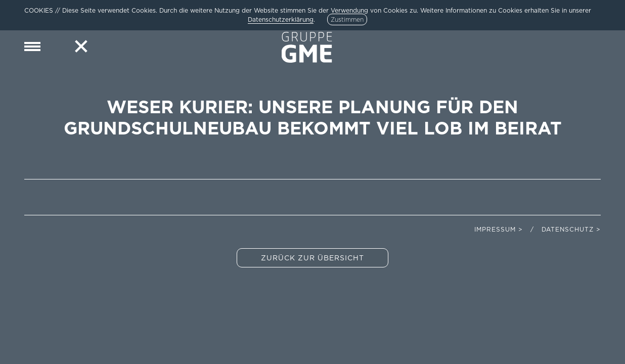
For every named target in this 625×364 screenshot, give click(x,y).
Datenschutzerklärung (281, 19)
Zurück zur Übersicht (312, 258)
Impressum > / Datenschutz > (538, 229)
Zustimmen (347, 19)
